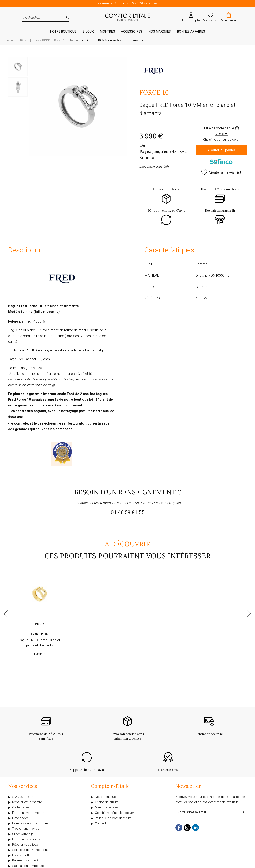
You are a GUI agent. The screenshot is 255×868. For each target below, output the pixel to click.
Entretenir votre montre (28, 813)
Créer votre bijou (24, 834)
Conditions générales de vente (116, 813)
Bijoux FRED (41, 40)
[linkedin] (196, 830)
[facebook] (179, 830)
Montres (107, 32)
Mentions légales (107, 807)
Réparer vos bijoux (25, 845)
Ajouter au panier (221, 150)
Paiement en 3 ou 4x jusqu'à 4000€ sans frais (127, 4)
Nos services (23, 786)
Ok (244, 812)
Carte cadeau (22, 807)
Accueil (11, 40)
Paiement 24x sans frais (220, 189)
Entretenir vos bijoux (26, 839)
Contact (100, 823)
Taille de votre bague (221, 128)
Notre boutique (105, 797)
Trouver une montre (26, 829)
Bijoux (88, 32)
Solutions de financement (30, 850)
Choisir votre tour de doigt (221, 140)
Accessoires (132, 32)
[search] (68, 17)
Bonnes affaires (191, 32)
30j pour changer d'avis (166, 210)
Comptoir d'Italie (110, 786)
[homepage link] (128, 18)
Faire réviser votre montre (30, 823)
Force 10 (60, 40)
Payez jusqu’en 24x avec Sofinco (163, 154)
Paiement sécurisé (25, 860)
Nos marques (160, 32)
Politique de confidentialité (113, 818)
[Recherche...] (41, 17)
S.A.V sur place (23, 797)
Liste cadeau (21, 818)
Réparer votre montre (27, 802)
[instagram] (187, 830)
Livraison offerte (166, 189)
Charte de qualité (107, 802)
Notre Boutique (63, 32)
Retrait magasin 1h (220, 210)
